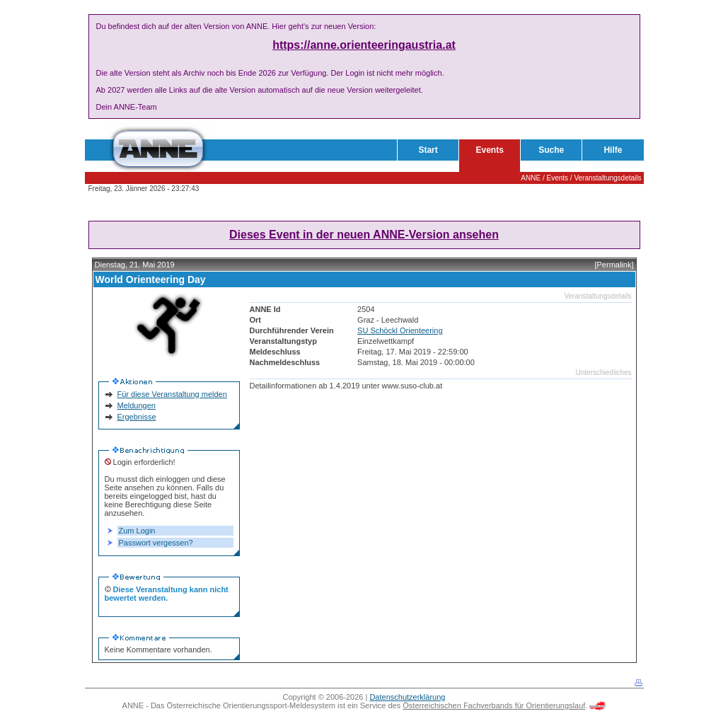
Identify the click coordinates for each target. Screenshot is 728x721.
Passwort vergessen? (156, 543)
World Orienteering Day (151, 279)
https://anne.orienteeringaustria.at (364, 45)
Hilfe (613, 150)
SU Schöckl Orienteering (400, 330)
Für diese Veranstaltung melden (172, 394)
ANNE (531, 178)
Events (490, 150)
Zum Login (137, 531)
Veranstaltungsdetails (607, 178)
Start (428, 150)
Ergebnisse (137, 417)
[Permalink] (614, 265)
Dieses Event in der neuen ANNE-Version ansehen (364, 235)
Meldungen (137, 405)
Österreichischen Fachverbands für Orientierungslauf (494, 705)
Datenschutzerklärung (407, 697)
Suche (551, 150)
